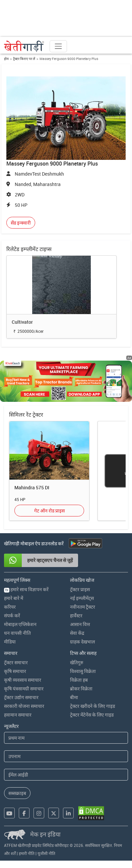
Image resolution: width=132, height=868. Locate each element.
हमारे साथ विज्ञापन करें (26, 589)
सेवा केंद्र (77, 633)
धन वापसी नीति (17, 633)
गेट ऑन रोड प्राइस (49, 511)
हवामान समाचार (18, 715)
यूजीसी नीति (46, 853)
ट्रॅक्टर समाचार (16, 662)
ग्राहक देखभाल (82, 642)
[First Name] (66, 738)
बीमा (74, 697)
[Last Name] (66, 756)
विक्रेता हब (79, 680)
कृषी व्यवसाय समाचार (23, 680)
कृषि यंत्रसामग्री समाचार (24, 689)
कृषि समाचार (15, 671)
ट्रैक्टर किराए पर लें (24, 59)
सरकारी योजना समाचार (24, 706)
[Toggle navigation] (58, 46)
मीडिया (10, 642)
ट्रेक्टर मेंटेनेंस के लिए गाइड (92, 715)
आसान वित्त (80, 624)
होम (6, 59)
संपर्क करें (12, 615)
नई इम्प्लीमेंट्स (82, 598)
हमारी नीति (27, 853)
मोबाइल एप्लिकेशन (20, 624)
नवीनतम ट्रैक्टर (83, 607)
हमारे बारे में (14, 598)
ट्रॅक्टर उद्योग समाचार (21, 697)
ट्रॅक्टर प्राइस (80, 589)
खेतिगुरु (77, 662)
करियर (10, 607)
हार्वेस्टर (76, 615)
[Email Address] (66, 775)
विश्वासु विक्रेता (83, 671)
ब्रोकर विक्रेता (81, 689)
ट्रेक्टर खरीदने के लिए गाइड (92, 706)
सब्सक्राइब (17, 793)
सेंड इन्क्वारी (21, 223)
